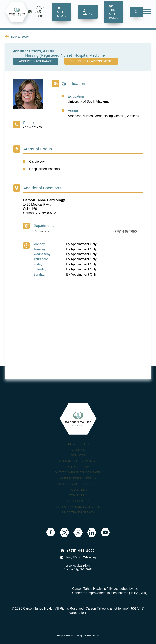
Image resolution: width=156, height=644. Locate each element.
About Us (78, 450)
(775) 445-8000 (39, 15)
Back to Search (21, 37)
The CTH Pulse (114, 15)
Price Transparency (78, 512)
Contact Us (78, 495)
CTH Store (62, 15)
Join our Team (78, 467)
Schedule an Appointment (91, 61)
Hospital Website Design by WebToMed (78, 636)
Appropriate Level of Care (78, 507)
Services (78, 455)
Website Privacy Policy (78, 478)
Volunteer (78, 490)
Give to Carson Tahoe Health (78, 472)
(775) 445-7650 (34, 127)
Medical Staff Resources (78, 484)
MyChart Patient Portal (78, 461)
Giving (88, 15)
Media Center (78, 501)
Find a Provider (78, 444)
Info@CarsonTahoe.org (81, 557)
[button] (136, 15)
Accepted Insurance (36, 61)
